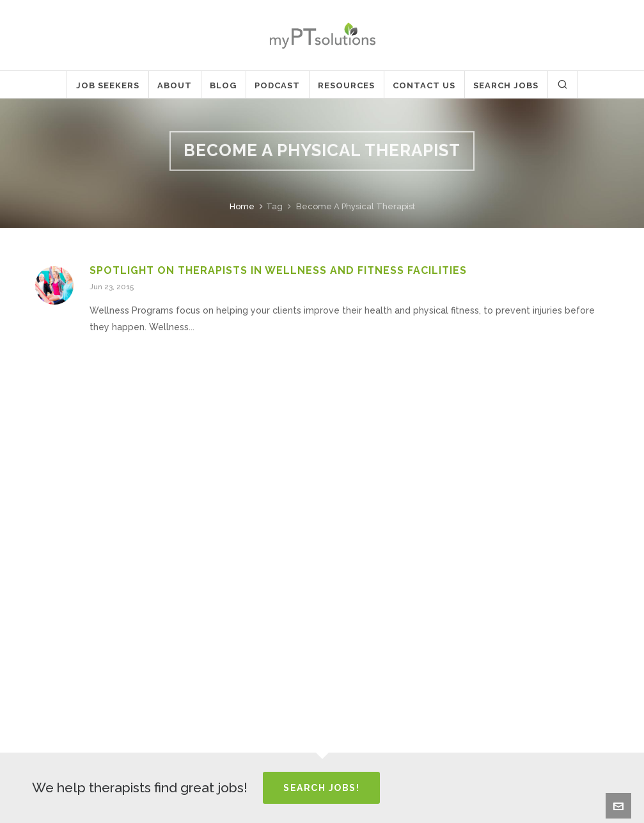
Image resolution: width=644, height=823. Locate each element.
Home (242, 206)
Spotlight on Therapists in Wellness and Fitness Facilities (278, 270)
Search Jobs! (321, 788)
